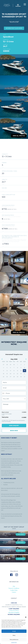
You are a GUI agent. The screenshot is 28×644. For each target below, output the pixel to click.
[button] (26, 617)
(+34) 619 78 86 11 (14, 615)
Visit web (21, 557)
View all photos (19, 136)
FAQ (14, 585)
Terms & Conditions (14, 587)
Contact (14, 591)
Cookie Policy (14, 642)
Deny (14, 635)
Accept (14, 631)
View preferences (14, 640)
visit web (21, 533)
